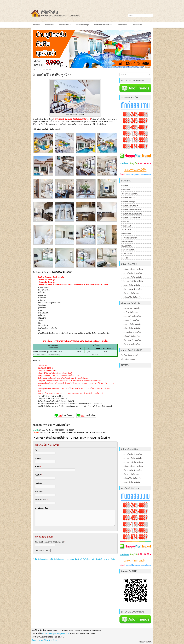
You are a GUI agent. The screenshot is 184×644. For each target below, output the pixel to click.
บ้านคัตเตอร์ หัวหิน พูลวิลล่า (131, 336)
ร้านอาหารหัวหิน (127, 242)
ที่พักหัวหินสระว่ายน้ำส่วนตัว (132, 214)
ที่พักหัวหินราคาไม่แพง (43, 559)
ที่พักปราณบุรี (126, 226)
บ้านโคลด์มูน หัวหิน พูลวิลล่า (132, 340)
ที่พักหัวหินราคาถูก (128, 202)
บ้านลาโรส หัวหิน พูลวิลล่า (131, 312)
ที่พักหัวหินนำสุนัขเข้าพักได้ (131, 210)
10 (47, 69)
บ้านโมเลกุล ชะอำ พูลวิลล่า (131, 344)
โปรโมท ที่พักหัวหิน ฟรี (130, 355)
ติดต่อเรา (125, 258)
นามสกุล (38, 458)
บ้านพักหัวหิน (73, 559)
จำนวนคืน (39, 492)
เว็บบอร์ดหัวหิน (127, 246)
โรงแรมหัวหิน (126, 230)
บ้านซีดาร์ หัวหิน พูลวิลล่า (131, 328)
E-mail (38, 467)
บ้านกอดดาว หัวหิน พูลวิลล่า (131, 277)
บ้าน (66, 559)
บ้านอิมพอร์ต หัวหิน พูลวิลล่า (132, 332)
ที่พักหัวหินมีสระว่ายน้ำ (130, 206)
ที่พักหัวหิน (49, 12)
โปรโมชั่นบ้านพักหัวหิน (130, 194)
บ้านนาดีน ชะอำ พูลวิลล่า (130, 308)
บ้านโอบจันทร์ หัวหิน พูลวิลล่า (132, 289)
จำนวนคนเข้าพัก (41, 500)
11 (48, 69)
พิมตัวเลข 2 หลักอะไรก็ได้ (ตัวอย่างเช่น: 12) (50, 542)
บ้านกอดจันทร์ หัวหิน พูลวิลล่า (132, 273)
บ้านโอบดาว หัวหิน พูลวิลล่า (131, 293)
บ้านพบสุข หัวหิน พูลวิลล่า (131, 320)
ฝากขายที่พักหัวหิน (128, 250)
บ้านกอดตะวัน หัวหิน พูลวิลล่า (132, 281)
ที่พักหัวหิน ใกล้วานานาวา (131, 218)
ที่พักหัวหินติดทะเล (128, 198)
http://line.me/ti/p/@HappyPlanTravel (56, 634)
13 (52, 69)
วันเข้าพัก (39, 483)
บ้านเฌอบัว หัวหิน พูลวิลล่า (131, 324)
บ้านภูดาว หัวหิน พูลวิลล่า (131, 285)
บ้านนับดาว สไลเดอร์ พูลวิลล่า (132, 269)
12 (50, 69)
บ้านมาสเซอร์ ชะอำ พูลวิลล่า (132, 316)
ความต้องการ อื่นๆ (41, 508)
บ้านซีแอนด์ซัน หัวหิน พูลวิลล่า (132, 297)
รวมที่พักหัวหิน (127, 234)
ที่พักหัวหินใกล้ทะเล (57, 559)
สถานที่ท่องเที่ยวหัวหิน (129, 238)
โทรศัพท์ (39, 475)
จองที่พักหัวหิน (127, 254)
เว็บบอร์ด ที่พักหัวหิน (129, 359)
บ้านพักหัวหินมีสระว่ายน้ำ (87, 559)
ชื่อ (37, 450)
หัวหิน (113, 559)
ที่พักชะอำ (125, 222)
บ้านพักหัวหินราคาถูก (103, 559)
